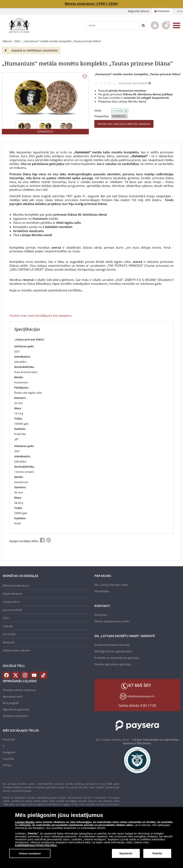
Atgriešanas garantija (16, 709)
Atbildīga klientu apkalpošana (113, 651)
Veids (98, 111)
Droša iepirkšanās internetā (112, 645)
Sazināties (101, 615)
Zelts (6, 618)
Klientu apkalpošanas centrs (112, 621)
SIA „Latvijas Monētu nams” (112, 585)
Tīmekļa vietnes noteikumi (19, 690)
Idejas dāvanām (13, 594)
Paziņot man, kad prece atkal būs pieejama (124, 124)
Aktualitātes (102, 591)
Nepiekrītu (126, 855)
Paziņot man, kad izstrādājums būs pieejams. (41, 316)
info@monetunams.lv (141, 696)
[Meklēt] (113, 26)
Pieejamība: (102, 116)
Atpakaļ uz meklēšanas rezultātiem (31, 50)
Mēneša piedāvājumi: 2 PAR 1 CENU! (92, 4)
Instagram (9, 752)
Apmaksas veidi (13, 696)
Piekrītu (157, 855)
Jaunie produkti (12, 610)
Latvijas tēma (11, 602)
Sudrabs (8, 626)
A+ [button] (181, 11)
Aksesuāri (9, 642)
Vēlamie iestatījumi (30, 855)
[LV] (20, 25)
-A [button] (178, 11)
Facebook (9, 739)
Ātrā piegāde (11, 703)
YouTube (8, 759)
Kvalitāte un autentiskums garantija (117, 658)
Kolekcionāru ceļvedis (17, 650)
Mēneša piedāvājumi (16, 585)
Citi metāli (9, 634)
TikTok (7, 765)
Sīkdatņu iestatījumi (15, 716)
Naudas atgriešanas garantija (113, 664)
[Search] (144, 26)
